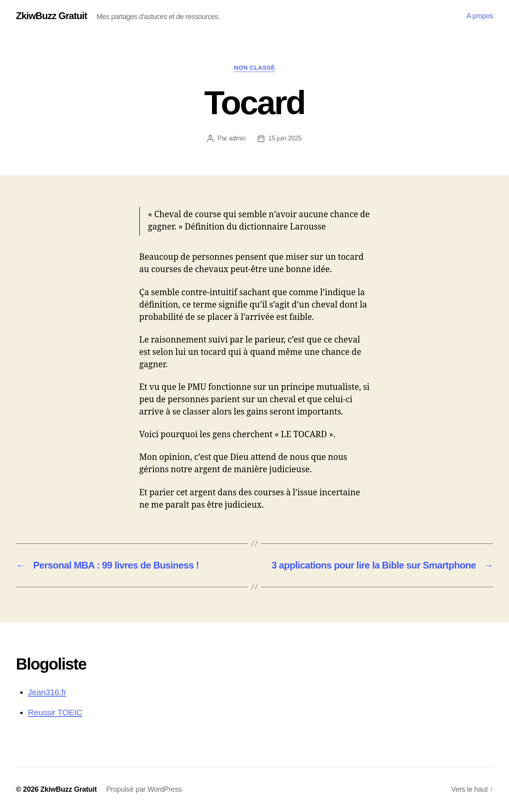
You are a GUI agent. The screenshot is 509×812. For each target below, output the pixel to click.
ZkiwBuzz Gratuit (51, 16)
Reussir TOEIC (55, 712)
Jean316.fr (47, 692)
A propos (480, 16)
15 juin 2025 (285, 138)
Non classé (254, 67)
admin (237, 138)
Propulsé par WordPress (144, 789)
